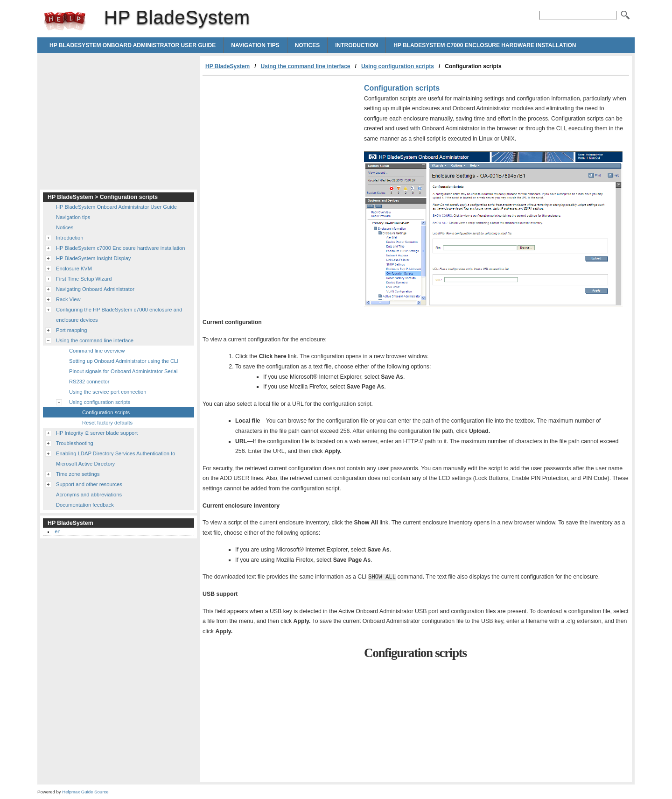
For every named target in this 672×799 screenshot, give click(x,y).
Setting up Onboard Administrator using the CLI (124, 361)
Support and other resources (89, 484)
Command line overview (97, 351)
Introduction (357, 45)
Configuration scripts (106, 412)
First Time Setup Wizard (84, 279)
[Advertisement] (281, 146)
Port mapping (72, 330)
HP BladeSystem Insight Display (93, 258)
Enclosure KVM (74, 269)
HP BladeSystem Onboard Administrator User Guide (133, 45)
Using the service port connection (108, 392)
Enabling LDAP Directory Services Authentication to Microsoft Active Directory (115, 459)
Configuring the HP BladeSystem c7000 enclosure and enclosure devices (119, 315)
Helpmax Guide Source (85, 792)
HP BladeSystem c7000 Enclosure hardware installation (485, 45)
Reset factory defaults (107, 423)
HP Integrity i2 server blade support (97, 433)
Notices (307, 45)
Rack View (68, 299)
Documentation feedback (85, 505)
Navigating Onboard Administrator (95, 289)
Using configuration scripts (398, 66)
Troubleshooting (75, 443)
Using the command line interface (306, 66)
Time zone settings (78, 474)
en (57, 531)
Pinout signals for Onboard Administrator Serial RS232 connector (123, 376)
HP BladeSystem (65, 21)
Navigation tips (255, 45)
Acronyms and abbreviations (89, 495)
